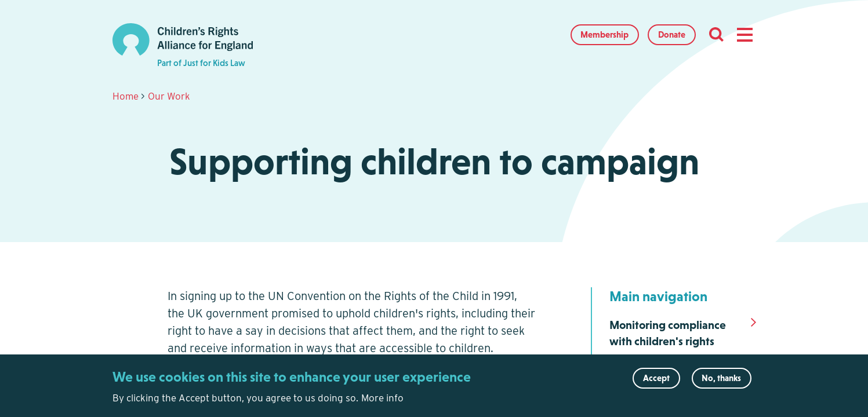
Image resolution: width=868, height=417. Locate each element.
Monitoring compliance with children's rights (668, 333)
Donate (672, 34)
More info (382, 402)
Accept (656, 382)
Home (126, 96)
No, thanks (721, 382)
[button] (744, 35)
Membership (604, 34)
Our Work (169, 96)
